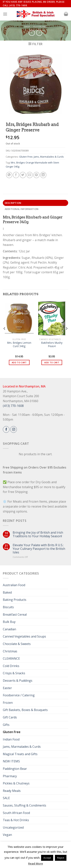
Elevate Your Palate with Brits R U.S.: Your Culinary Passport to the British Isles (39, 549)
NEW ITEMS (11, 761)
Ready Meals (12, 791)
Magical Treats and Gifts (20, 754)
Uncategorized (13, 827)
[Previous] (5, 336)
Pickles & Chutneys (16, 783)
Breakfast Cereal (15, 615)
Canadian (9, 629)
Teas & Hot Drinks (16, 820)
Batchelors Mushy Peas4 (52, 344)
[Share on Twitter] (23, 175)
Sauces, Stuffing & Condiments (25, 805)
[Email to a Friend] (30, 175)
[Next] (66, 336)
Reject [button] (61, 858)
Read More (36, 863)
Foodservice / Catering (19, 695)
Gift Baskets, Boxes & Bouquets (25, 710)
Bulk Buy (9, 622)
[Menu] (5, 14)
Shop (27, 27)
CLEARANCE (11, 658)
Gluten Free (40, 27)
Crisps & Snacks (14, 673)
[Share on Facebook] (16, 175)
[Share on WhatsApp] (9, 175)
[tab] (35, 203)
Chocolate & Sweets (17, 644)
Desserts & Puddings (18, 681)
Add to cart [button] (19, 362)
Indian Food (11, 739)
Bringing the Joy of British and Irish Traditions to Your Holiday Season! (38, 534)
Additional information (22, 209)
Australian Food (14, 585)
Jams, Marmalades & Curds (49, 157)
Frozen (8, 703)
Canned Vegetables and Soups (24, 636)
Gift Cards (10, 717)
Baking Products (15, 600)
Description (13, 203)
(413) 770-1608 (13, 406)
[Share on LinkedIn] (43, 175)
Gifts (6, 725)
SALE (6, 798)
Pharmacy (10, 776)
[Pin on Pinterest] (36, 175)
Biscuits (8, 607)
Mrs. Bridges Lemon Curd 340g (19, 344)
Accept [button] (47, 858)
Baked (7, 592)
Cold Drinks (11, 666)
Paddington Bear (15, 769)
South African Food (16, 813)
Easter (7, 688)
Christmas (10, 651)
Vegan (7, 835)
